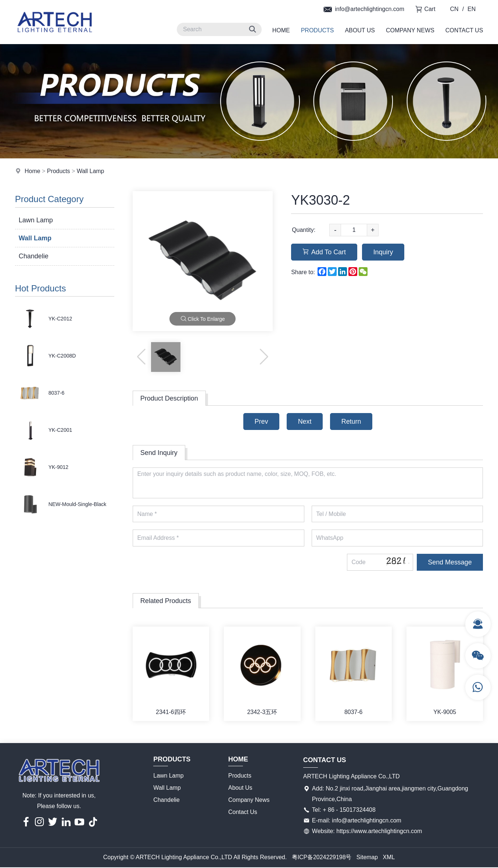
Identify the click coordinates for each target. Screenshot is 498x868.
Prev (261, 422)
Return (352, 422)
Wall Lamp (91, 171)
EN (472, 9)
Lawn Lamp (36, 220)
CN (454, 9)
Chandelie (34, 256)
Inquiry (384, 252)
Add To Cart (324, 252)
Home (281, 30)
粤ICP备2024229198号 (322, 858)
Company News (410, 30)
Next (304, 422)
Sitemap (367, 858)
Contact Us (464, 30)
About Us (360, 30)
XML (389, 858)
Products (318, 30)
